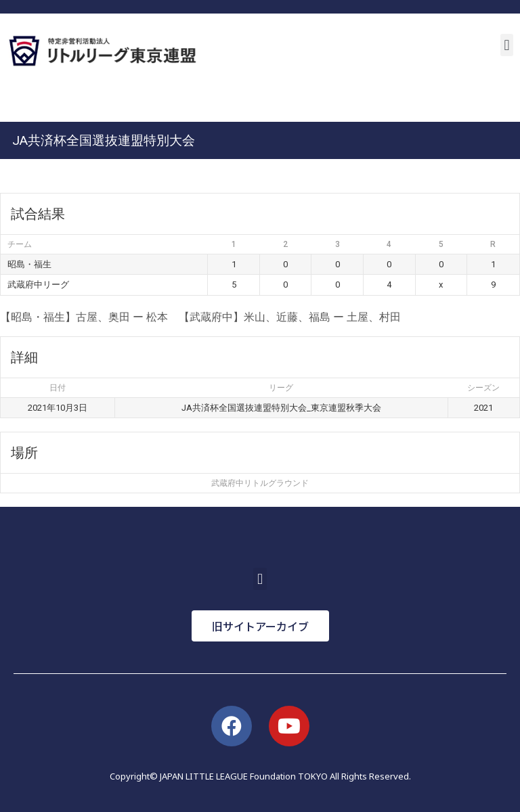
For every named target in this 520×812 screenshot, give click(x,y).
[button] (507, 45)
